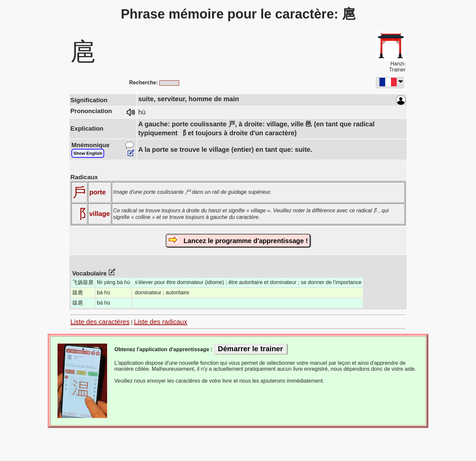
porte (98, 192)
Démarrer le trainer (250, 349)
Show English (88, 153)
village (99, 214)
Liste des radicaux (160, 322)
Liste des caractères (100, 322)
